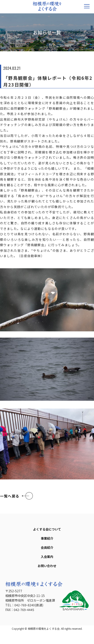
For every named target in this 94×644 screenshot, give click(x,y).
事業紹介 (47, 538)
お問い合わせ (47, 566)
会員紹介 (47, 547)
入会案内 (47, 557)
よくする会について (47, 529)
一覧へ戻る (10, 496)
